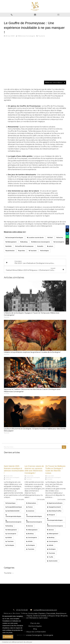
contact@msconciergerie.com (45, 610)
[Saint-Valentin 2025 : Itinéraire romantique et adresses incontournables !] (14, 460)
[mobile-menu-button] (58, 15)
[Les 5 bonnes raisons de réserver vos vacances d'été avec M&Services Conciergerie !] (35, 460)
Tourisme (8, 573)
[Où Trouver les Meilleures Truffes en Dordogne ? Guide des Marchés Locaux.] (56, 460)
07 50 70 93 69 (22, 610)
